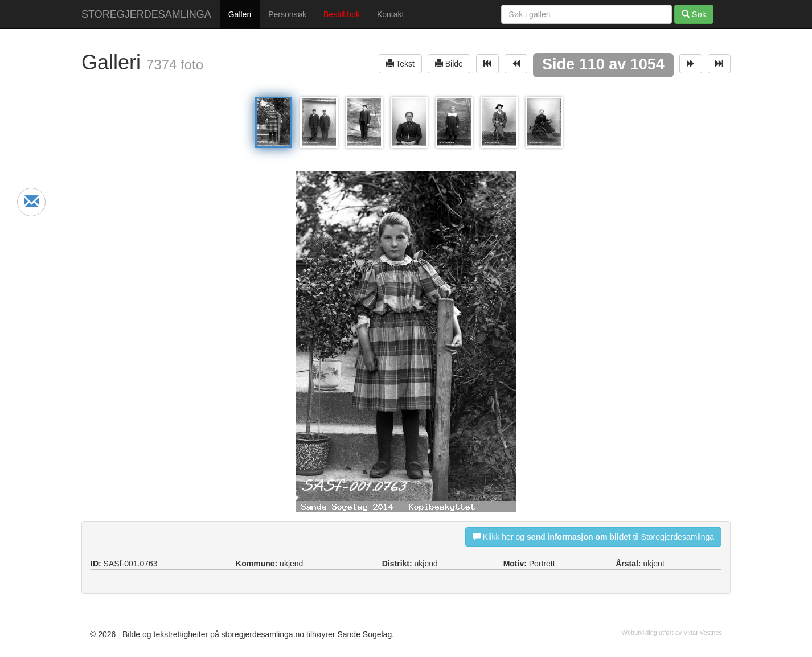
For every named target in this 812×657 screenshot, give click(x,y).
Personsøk (287, 14)
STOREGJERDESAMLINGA (146, 14)
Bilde (449, 63)
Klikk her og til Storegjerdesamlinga (593, 537)
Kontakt (390, 14)
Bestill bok (342, 14)
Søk (694, 14)
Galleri (240, 14)
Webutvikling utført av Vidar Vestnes (672, 633)
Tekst (400, 63)
